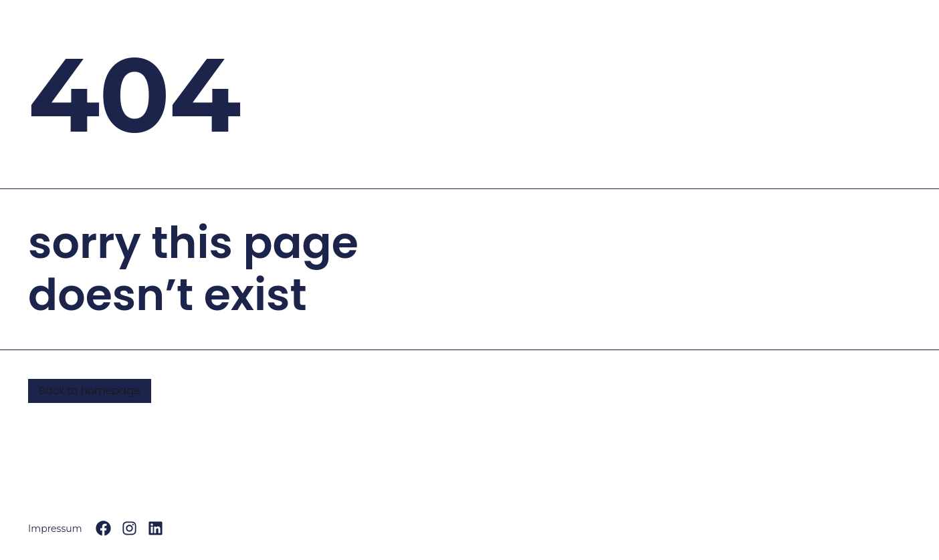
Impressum (55, 529)
